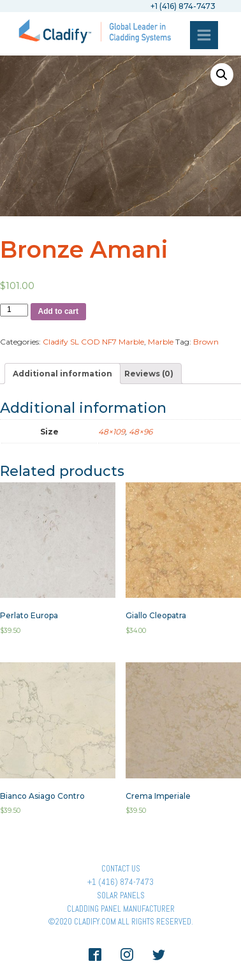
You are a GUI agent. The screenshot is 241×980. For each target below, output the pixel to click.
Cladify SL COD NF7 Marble (93, 342)
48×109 (112, 432)
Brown (206, 342)
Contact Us (121, 869)
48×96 (141, 432)
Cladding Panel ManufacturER (121, 909)
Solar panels (121, 895)
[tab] (62, 374)
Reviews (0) (149, 374)
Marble (161, 342)
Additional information (62, 374)
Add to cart (58, 311)
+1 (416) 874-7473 (120, 882)
